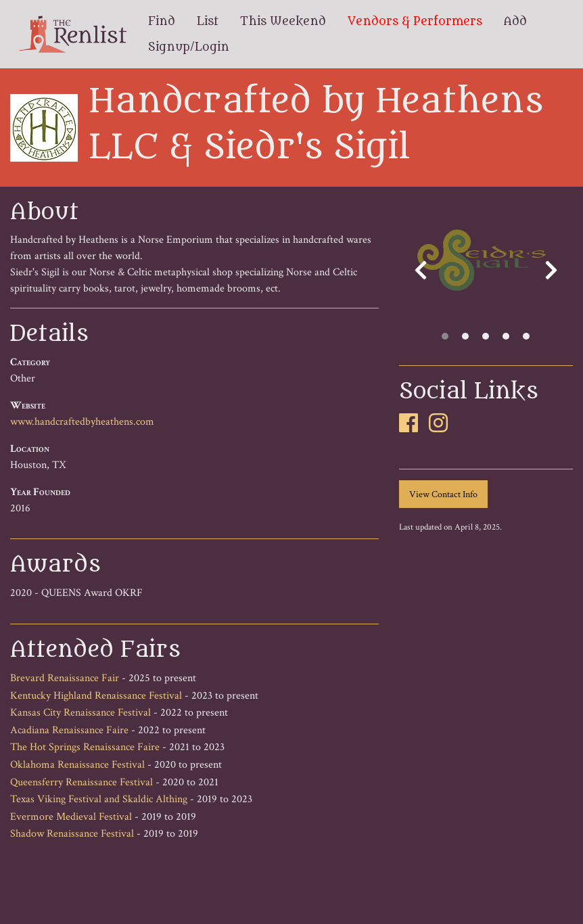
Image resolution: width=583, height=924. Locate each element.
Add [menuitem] (515, 22)
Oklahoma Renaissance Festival (77, 765)
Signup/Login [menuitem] (189, 47)
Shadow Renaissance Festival (72, 834)
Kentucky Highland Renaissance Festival (96, 696)
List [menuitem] (208, 22)
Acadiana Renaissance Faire (69, 730)
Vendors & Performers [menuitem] (415, 22)
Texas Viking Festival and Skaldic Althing (99, 799)
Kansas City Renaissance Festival (80, 713)
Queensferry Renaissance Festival (81, 782)
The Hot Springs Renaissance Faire (85, 747)
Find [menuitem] (162, 22)
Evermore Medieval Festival (71, 817)
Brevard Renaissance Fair (65, 678)
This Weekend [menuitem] (283, 22)
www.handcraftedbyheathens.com (82, 422)
